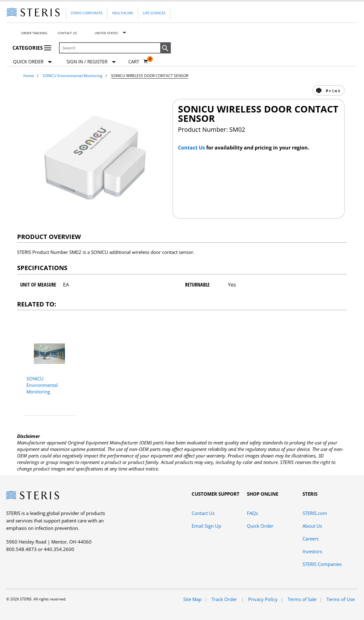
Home (29, 76)
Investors (312, 551)
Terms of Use (341, 599)
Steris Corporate (87, 13)
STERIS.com (315, 513)
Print (332, 91)
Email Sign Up (206, 526)
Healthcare (123, 13)
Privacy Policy (263, 599)
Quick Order (32, 62)
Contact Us (67, 33)
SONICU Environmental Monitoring (73, 76)
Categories (32, 48)
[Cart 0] (138, 62)
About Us (312, 526)
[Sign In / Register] (91, 62)
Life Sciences (154, 13)
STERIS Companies (322, 564)
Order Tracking (34, 33)
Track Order (225, 599)
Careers (311, 539)
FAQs (253, 513)
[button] (166, 48)
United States (106, 33)
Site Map (192, 599)
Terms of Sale (302, 599)
